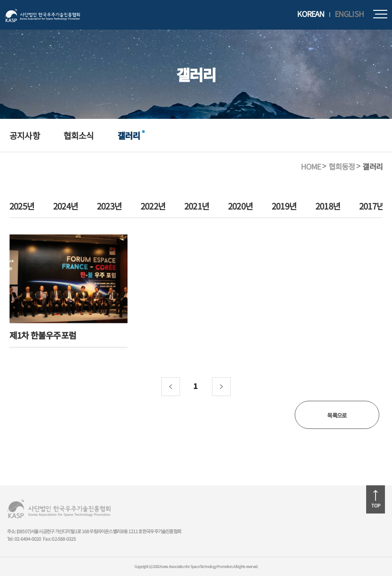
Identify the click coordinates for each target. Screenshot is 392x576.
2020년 (240, 206)
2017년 (372, 206)
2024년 (66, 206)
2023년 (109, 206)
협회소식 (79, 135)
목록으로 (337, 415)
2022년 (153, 206)
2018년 (328, 206)
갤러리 (129, 135)
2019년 (284, 206)
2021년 (197, 206)
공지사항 (25, 135)
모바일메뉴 (380, 14)
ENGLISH (349, 14)
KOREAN (311, 14)
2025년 (22, 206)
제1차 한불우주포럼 (43, 335)
